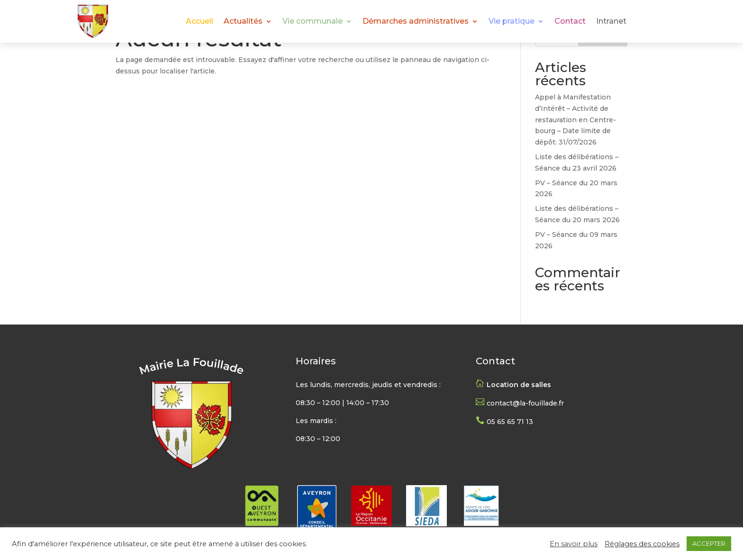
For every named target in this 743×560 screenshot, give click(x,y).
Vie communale (313, 22)
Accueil (199, 22)
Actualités (243, 22)
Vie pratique (512, 22)
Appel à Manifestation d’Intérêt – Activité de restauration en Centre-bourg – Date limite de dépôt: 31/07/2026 (575, 120)
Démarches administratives (416, 22)
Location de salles (519, 385)
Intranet (611, 22)
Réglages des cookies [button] (642, 544)
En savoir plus (574, 544)
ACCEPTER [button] (709, 543)
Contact (570, 22)
